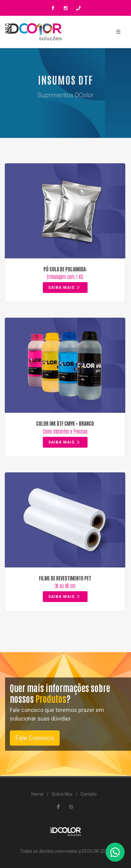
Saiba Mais (65, 288)
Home (37, 794)
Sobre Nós (62, 794)
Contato (89, 794)
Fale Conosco (35, 738)
